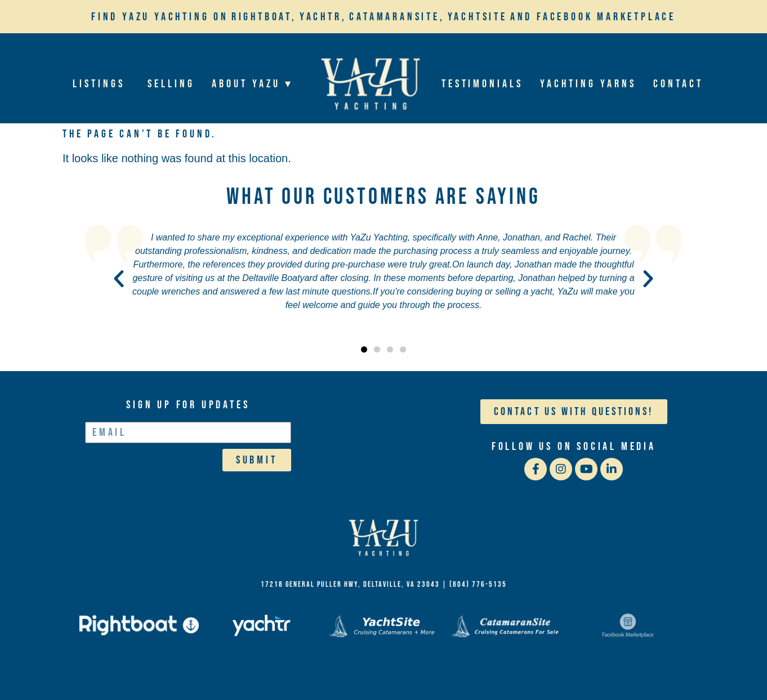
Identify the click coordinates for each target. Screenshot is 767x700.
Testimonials (482, 84)
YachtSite (478, 17)
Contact (678, 84)
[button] (119, 279)
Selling (171, 84)
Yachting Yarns (588, 84)
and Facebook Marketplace (593, 17)
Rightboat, (264, 17)
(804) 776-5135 (478, 584)
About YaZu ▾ (255, 84)
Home (370, 84)
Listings (102, 84)
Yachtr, (323, 17)
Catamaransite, (397, 17)
